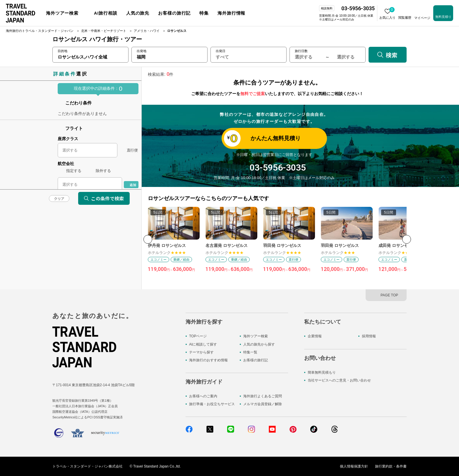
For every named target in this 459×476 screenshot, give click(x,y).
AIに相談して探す (203, 344)
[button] (407, 239)
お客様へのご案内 (203, 396)
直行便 (132, 150)
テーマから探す (201, 352)
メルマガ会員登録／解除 (263, 404)
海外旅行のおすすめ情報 (208, 360)
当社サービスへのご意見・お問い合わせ (339, 380)
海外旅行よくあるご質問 (263, 396)
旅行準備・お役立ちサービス (212, 404)
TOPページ (198, 336)
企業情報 (315, 336)
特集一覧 (250, 352)
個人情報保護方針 (354, 466)
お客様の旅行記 (256, 360)
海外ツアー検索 (256, 336)
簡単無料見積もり (322, 372)
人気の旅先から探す (259, 344)
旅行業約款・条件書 (391, 466)
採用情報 (369, 336)
